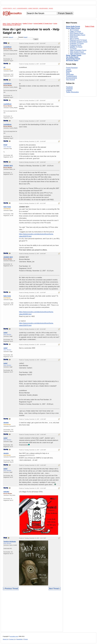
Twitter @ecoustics (72, 92)
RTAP (5, 145)
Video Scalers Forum (77, 52)
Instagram (69, 89)
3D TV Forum (74, 30)
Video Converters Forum (78, 50)
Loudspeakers (22, 8)
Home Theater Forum (74, 55)
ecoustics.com (14, 636)
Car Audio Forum (72, 57)
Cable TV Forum (75, 31)
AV (4, 67)
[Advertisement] (32, 612)
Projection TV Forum (77, 43)
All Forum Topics (72, 60)
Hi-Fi (14, 8)
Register (69, 71)
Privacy (26, 639)
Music (51, 8)
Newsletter (20, 639)
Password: (26, 38)
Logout (68, 69)
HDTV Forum (74, 38)
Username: (10, 38)
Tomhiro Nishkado (10, 541)
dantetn (6, 423)
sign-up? (11, 37)
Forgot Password (72, 68)
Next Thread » (55, 589)
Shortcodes (70, 74)
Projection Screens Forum (79, 42)
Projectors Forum (76, 45)
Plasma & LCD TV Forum (78, 40)
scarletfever (7, 47)
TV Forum (73, 48)
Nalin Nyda (7, 207)
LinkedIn (69, 90)
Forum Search (65, 13)
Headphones (44, 8)
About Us (5, 639)
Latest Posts (7, 8)
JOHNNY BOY (8, 166)
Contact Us (12, 639)
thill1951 (6, 492)
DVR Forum (74, 37)
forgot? (26, 37)
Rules (68, 73)
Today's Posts (90, 26)
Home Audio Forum (73, 26)
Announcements (72, 78)
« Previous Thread (11, 589)
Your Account (70, 80)
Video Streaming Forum (78, 54)
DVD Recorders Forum (78, 35)
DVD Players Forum (77, 33)
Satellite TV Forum (76, 47)
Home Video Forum (73, 28)
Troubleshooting (71, 76)
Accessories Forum (73, 59)
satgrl (5, 333)
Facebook (69, 87)
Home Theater (33, 8)
